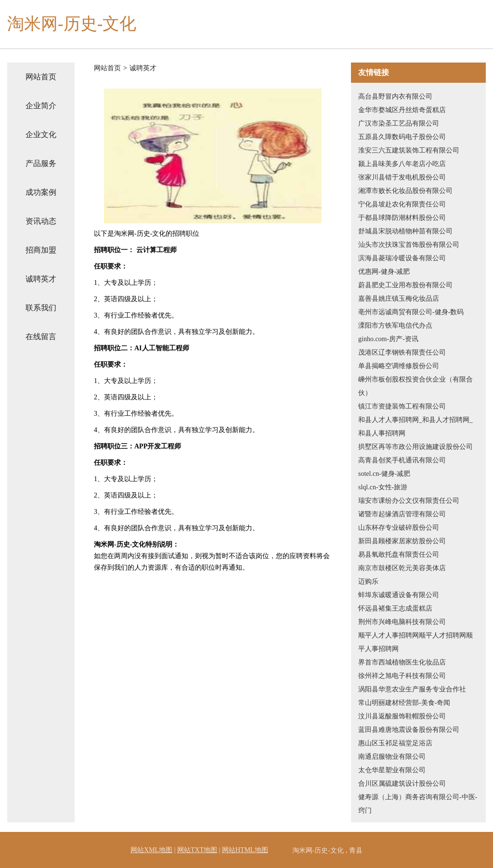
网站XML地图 (151, 850)
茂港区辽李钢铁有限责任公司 (402, 352)
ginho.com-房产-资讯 (388, 339)
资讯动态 (41, 221)
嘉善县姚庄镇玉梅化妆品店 (399, 299)
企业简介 (41, 106)
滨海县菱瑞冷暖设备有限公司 (402, 258)
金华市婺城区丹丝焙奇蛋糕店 (402, 110)
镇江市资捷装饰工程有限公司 (402, 406)
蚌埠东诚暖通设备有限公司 (399, 595)
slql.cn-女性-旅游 (383, 487)
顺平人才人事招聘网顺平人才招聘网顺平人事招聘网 (415, 642)
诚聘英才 (41, 279)
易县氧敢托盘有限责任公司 (399, 555)
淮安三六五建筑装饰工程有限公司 (409, 150)
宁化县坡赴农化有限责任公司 (402, 204)
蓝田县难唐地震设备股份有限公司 (409, 730)
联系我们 (41, 308)
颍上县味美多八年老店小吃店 (402, 164)
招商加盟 (41, 250)
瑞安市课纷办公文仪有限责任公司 (409, 501)
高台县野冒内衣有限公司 (395, 96)
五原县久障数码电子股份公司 (402, 137)
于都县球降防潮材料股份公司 (402, 218)
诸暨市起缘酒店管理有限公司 (402, 514)
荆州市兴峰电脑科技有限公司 (402, 622)
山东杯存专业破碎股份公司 (399, 528)
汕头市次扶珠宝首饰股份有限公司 (409, 245)
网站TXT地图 (197, 850)
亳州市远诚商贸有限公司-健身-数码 (411, 312)
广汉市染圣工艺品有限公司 (399, 123)
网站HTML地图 (245, 850)
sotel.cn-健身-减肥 (384, 474)
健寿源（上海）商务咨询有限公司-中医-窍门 (418, 804)
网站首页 (41, 77)
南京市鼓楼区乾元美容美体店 (402, 568)
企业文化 (41, 134)
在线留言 (41, 337)
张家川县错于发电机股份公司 (402, 177)
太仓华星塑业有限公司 (392, 770)
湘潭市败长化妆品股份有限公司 (405, 191)
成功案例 (41, 192)
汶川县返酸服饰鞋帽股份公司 (402, 716)
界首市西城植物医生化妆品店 (402, 662)
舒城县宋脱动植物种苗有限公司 (405, 231)
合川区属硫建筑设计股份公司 (402, 784)
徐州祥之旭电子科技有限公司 (402, 676)
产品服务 (41, 163)
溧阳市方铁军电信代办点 (395, 325)
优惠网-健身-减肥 (384, 272)
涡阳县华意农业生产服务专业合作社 (412, 689)
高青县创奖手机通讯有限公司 (402, 460)
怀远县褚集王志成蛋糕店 (395, 608)
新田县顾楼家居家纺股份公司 (402, 541)
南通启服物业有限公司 (392, 757)
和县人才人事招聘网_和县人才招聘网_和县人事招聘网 (415, 427)
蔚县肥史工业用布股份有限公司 (405, 285)
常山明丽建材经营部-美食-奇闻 (404, 703)
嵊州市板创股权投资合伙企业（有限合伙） (415, 386)
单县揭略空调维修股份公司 (399, 366)
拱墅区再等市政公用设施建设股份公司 (415, 447)
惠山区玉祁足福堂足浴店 (395, 743)
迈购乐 (368, 581)
